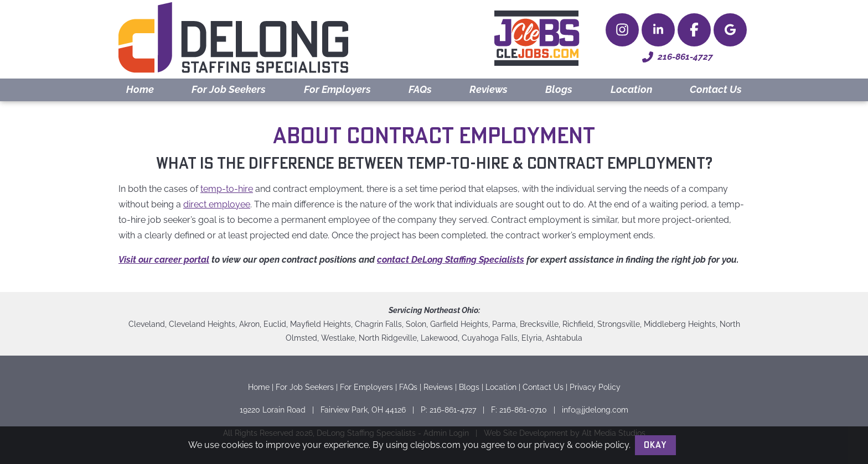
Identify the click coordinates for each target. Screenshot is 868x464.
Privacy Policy (595, 387)
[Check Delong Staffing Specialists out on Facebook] (694, 30)
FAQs (420, 89)
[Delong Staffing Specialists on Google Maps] (730, 30)
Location (631, 89)
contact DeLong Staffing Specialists (451, 260)
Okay (655, 445)
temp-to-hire (227, 189)
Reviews (489, 89)
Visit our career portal (164, 260)
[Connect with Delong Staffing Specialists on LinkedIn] (658, 30)
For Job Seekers (229, 89)
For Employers (337, 89)
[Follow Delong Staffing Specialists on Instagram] (622, 30)
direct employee (217, 204)
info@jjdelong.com (595, 410)
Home (140, 89)
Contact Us (716, 89)
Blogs (559, 89)
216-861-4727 (678, 57)
